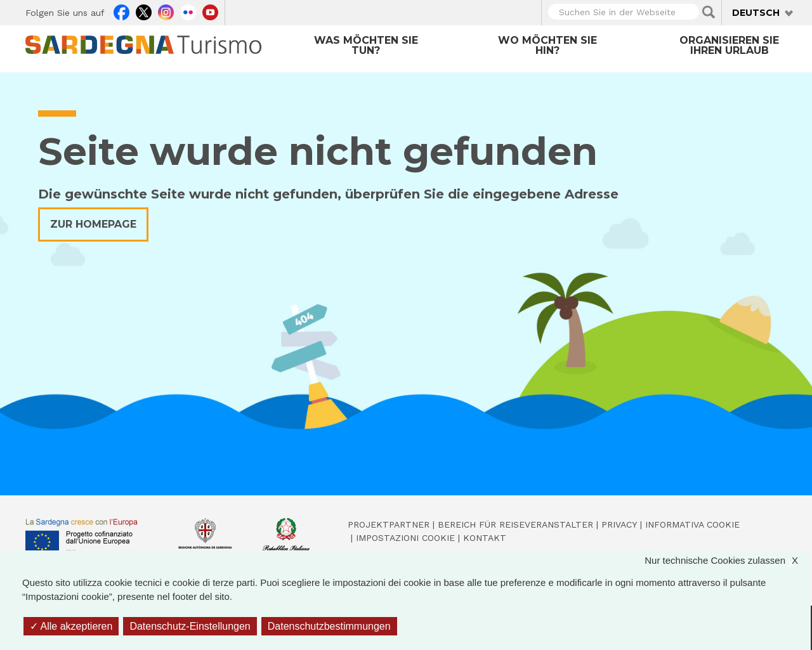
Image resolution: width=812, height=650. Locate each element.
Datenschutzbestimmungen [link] (329, 626)
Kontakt (485, 538)
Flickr (188, 11)
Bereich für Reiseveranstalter (515, 524)
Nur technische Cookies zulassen (728, 561)
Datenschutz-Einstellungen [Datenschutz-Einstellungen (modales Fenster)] (190, 626)
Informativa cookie (692, 524)
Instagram (166, 11)
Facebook (121, 11)
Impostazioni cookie (405, 538)
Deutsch (756, 13)
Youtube (210, 11)
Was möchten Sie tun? (366, 45)
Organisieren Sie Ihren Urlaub (729, 45)
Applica (709, 12)
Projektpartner (389, 524)
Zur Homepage (93, 224)
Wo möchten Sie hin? (547, 45)
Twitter (144, 11)
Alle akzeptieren (71, 626)
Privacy (619, 524)
